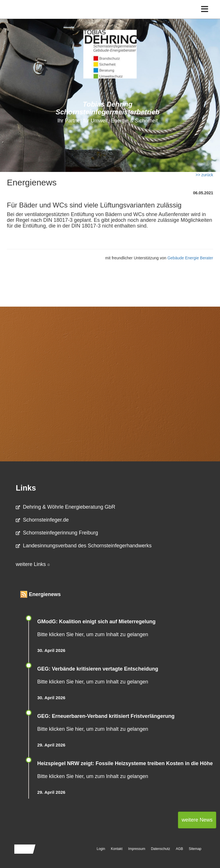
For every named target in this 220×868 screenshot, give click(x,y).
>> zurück (204, 175)
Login (101, 849)
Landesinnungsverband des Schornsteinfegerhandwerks (84, 546)
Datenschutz (161, 849)
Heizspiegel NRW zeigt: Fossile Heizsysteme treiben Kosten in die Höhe (125, 763)
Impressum (137, 849)
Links (26, 488)
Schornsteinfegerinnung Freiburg (57, 533)
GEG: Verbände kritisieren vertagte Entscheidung (98, 669)
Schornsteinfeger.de (42, 520)
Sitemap (195, 849)
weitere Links (33, 564)
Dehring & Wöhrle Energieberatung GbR (65, 507)
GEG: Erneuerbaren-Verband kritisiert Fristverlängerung (107, 716)
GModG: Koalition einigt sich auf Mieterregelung (96, 622)
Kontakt (117, 849)
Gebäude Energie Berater (190, 258)
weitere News (197, 820)
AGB (179, 849)
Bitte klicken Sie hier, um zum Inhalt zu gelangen (93, 634)
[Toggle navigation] (205, 9)
